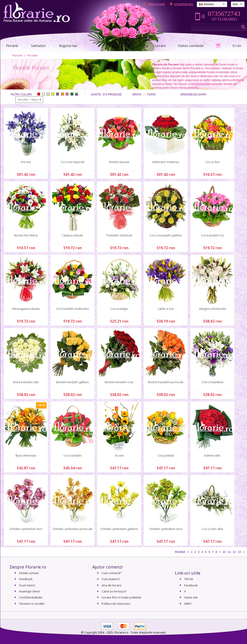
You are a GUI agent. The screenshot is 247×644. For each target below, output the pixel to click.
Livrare (160, 46)
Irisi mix (26, 162)
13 (239, 552)
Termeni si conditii (32, 604)
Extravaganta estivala (26, 309)
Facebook (191, 585)
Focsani (32, 55)
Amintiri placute (119, 162)
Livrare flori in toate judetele (121, 597)
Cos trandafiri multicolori (73, 309)
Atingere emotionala (212, 309)
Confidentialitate (31, 597)
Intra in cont (156, 4)
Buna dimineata (26, 456)
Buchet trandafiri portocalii (166, 382)
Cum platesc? (111, 579)
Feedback (26, 579)
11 (229, 552)
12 (234, 552)
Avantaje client (29, 591)
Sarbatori (38, 46)
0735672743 (224, 14)
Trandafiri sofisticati (119, 235)
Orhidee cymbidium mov (26, 529)
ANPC (188, 604)
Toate (151, 95)
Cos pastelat (166, 456)
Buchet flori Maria (26, 235)
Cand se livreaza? (114, 591)
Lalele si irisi (166, 309)
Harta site (191, 597)
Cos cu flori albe (212, 529)
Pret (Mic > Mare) (28, 100)
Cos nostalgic (119, 309)
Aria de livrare (111, 585)
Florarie (17, 55)
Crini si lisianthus (212, 382)
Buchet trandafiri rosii (119, 382)
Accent (119, 456)
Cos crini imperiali (73, 162)
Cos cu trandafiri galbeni (166, 235)
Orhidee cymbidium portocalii (72, 529)
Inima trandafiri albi (26, 382)
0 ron (237, 46)
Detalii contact (29, 573)
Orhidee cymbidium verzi (166, 529)
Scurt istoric (27, 585)
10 (224, 552)
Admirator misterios (166, 162)
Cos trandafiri (73, 456)
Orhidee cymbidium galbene (119, 529)
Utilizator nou (184, 4)
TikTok (189, 579)
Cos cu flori (212, 162)
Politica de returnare (116, 604)
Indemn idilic (212, 456)
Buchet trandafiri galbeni (73, 382)
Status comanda (191, 46)
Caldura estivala (72, 235)
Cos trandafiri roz (212, 235)
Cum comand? (111, 573)
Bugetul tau (68, 46)
